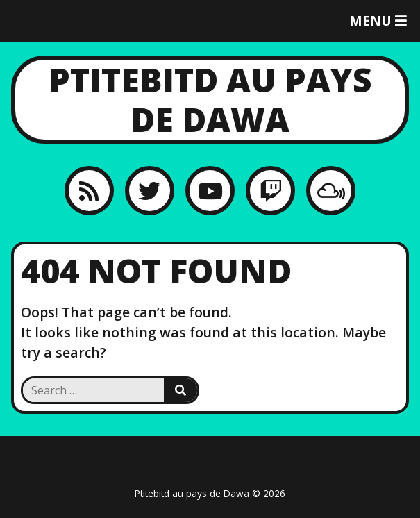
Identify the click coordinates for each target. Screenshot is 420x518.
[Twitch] (270, 191)
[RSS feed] (89, 191)
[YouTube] (210, 191)
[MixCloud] (331, 191)
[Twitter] (150, 191)
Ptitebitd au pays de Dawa (210, 100)
